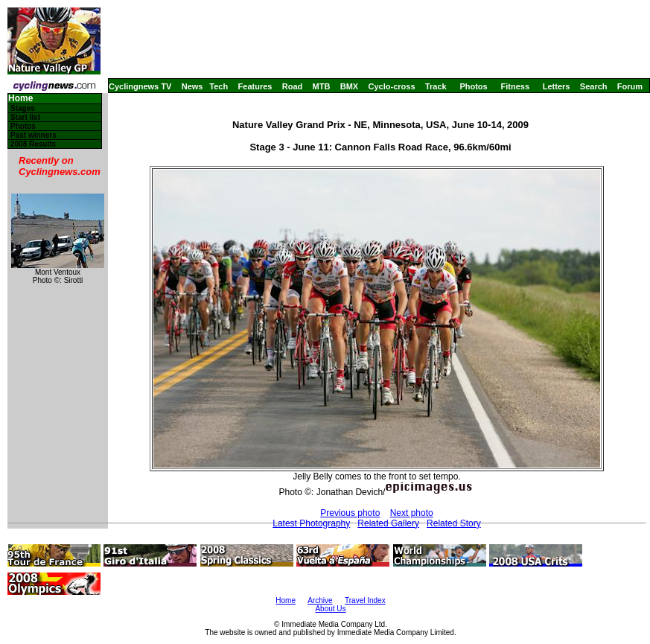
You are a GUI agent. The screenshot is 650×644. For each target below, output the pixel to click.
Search (594, 86)
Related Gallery (388, 523)
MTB (322, 86)
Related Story (454, 523)
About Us (330, 609)
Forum (630, 86)
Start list (25, 117)
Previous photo (350, 513)
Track (436, 86)
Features (255, 86)
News (192, 86)
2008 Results (33, 144)
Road (293, 86)
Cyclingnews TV (140, 86)
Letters (557, 86)
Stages (23, 108)
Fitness (515, 86)
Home (20, 99)
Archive (320, 600)
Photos (473, 86)
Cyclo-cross (392, 86)
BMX (349, 86)
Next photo (412, 513)
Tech (219, 86)
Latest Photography (311, 523)
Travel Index (365, 600)
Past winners (34, 135)
